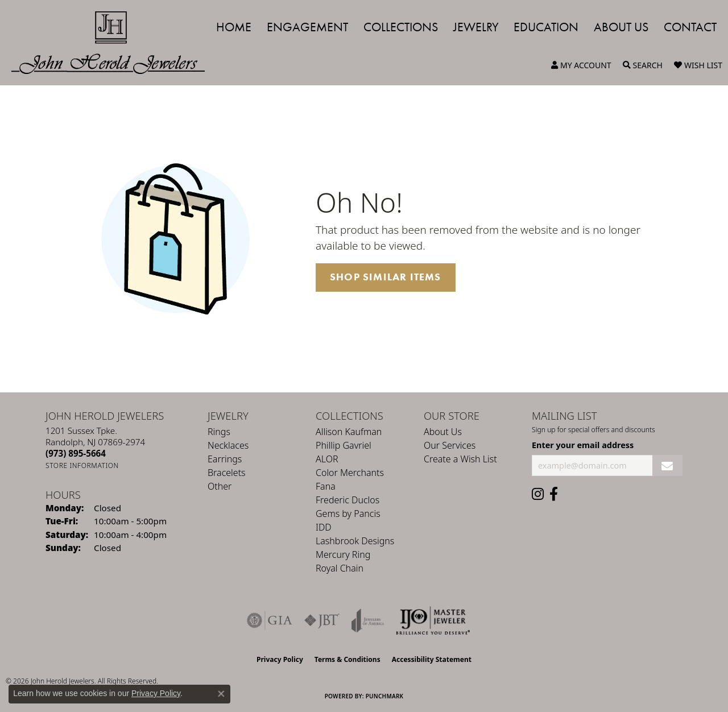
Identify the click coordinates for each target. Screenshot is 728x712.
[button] (581, 65)
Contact (690, 27)
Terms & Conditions (348, 659)
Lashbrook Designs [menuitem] (355, 541)
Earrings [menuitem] (225, 459)
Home (234, 27)
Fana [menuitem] (326, 486)
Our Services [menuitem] (450, 445)
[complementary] (646, 649)
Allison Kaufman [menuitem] (349, 432)
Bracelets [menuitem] (227, 473)
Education (546, 27)
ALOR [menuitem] (327, 459)
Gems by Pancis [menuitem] (348, 514)
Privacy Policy (280, 659)
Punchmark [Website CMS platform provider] (385, 696)
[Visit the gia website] (270, 620)
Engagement (307, 27)
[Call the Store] (76, 453)
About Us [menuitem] (443, 432)
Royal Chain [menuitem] (340, 568)
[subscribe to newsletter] (667, 465)
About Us (621, 27)
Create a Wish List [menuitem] (460, 459)
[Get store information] (82, 465)
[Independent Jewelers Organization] (433, 620)
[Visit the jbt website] (322, 620)
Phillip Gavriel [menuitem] (344, 445)
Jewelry (476, 27)
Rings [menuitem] (219, 432)
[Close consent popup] (221, 694)
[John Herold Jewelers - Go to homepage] (114, 43)
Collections (401, 27)
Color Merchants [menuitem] (350, 473)
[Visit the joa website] (368, 620)
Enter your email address (583, 445)
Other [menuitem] (220, 486)
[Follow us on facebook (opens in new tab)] (554, 494)
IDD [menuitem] (324, 527)
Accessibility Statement (432, 659)
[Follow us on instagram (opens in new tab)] (538, 494)
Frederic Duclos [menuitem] (348, 500)
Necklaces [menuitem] (228, 445)
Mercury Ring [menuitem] (343, 554)
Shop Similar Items (386, 277)
